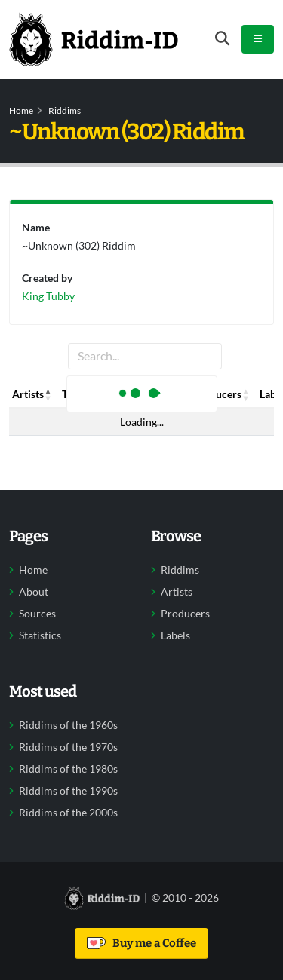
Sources (37, 614)
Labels (175, 635)
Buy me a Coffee (141, 943)
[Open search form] (222, 39)
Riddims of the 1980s (68, 769)
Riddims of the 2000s (68, 813)
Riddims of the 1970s (68, 747)
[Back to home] (94, 39)
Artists (177, 592)
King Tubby (48, 296)
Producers (185, 614)
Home (21, 110)
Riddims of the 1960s (68, 725)
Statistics (40, 635)
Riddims (65, 110)
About (34, 592)
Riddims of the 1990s (68, 791)
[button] (48, 394)
